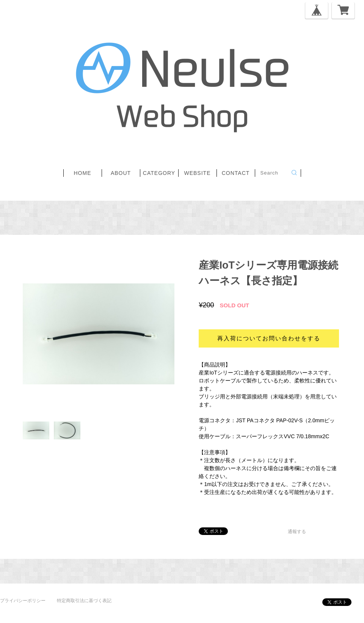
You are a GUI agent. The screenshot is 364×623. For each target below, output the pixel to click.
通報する (297, 532)
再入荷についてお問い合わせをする (269, 338)
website (197, 173)
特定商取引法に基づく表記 (84, 601)
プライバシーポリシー (23, 601)
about (121, 173)
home (83, 173)
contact (236, 173)
